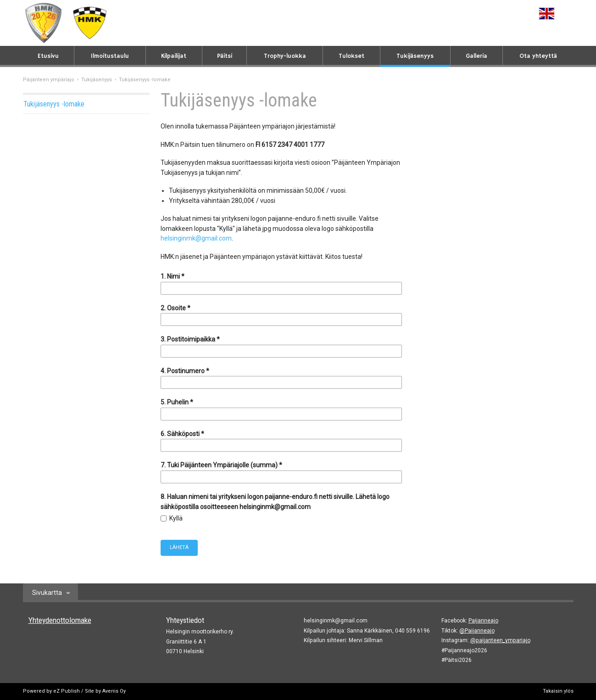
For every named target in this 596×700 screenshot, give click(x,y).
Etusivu (48, 56)
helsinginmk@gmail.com (196, 238)
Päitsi (225, 56)
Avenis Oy (114, 691)
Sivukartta (47, 593)
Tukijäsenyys (415, 56)
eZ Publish (67, 691)
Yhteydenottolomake (60, 620)
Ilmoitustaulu (110, 56)
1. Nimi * (173, 276)
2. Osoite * (175, 308)
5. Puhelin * (177, 402)
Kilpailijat (174, 56)
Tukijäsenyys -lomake (54, 104)
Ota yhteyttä (538, 56)
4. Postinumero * (185, 371)
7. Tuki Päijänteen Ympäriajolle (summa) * (221, 465)
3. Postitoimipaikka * (190, 339)
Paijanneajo (483, 621)
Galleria (476, 56)
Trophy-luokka (285, 56)
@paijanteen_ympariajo (500, 640)
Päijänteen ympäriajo (49, 80)
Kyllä (172, 518)
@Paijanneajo (477, 631)
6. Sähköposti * (182, 434)
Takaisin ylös (558, 691)
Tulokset (351, 56)
